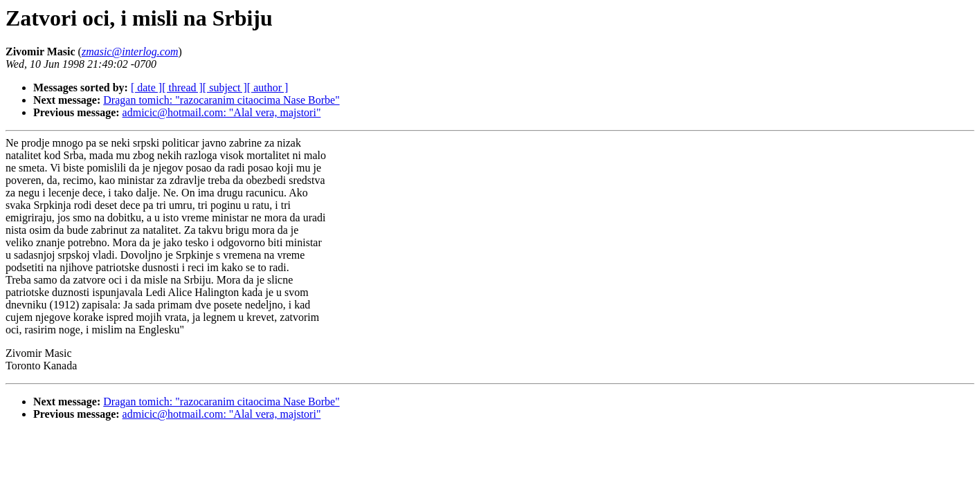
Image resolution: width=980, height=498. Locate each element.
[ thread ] (182, 87)
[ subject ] (225, 87)
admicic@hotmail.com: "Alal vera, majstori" (222, 112)
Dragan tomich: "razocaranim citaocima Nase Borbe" (221, 100)
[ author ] (268, 87)
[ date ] (146, 87)
